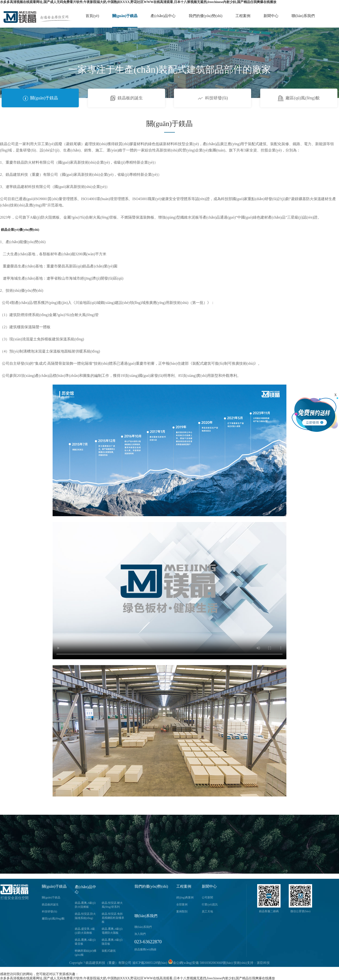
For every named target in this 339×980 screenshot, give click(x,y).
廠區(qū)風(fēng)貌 (299, 98)
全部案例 (182, 904)
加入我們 (140, 934)
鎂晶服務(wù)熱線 (146, 949)
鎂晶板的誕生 (126, 98)
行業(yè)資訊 (210, 904)
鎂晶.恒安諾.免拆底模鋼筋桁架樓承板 (113, 918)
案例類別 (182, 912)
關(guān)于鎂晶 (125, 16)
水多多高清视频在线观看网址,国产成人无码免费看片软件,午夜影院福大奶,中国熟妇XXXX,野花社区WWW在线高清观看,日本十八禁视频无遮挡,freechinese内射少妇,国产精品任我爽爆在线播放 (138, 2)
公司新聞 (207, 897)
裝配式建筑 (109, 951)
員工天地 (207, 912)
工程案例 (243, 16)
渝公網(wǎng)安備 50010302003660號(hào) (200, 963)
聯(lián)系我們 (303, 16)
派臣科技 (263, 963)
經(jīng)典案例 (185, 897)
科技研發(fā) (213, 98)
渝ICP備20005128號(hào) (150, 963)
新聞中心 (271, 16)
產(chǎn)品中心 (163, 16)
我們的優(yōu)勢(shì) (206, 16)
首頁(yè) (92, 16)
